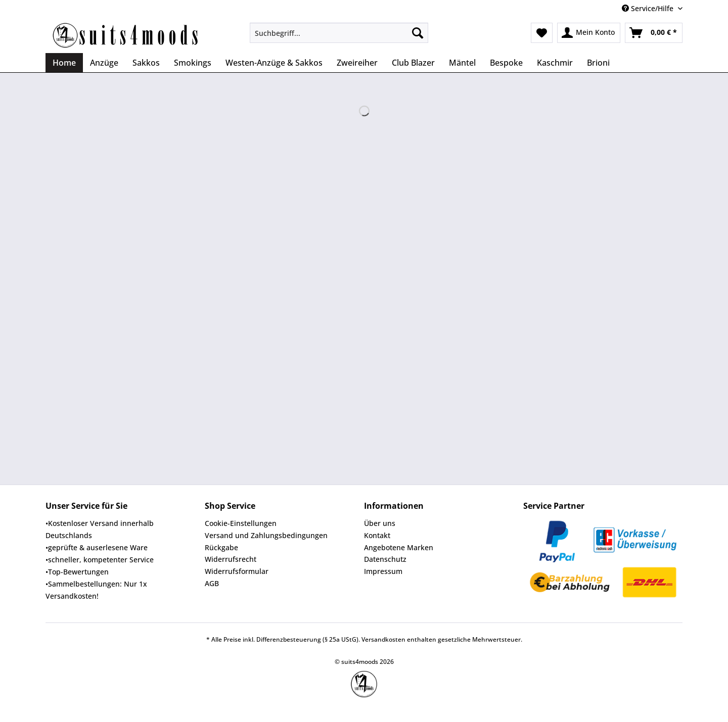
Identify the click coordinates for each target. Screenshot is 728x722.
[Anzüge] (104, 63)
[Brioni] (598, 63)
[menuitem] (339, 38)
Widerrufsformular (237, 571)
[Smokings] (193, 63)
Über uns (380, 523)
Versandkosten (383, 639)
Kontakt (377, 535)
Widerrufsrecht (231, 559)
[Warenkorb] (654, 33)
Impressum (383, 571)
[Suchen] (418, 33)
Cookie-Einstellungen (241, 523)
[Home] (64, 63)
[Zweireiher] (357, 63)
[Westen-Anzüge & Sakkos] (274, 63)
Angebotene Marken (399, 547)
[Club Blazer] (413, 63)
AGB (212, 583)
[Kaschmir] (555, 63)
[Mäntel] (462, 63)
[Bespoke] (506, 63)
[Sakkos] (146, 63)
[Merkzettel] (542, 33)
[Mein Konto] (589, 33)
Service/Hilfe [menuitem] (649, 8)
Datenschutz (385, 559)
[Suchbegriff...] (339, 33)
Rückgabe (221, 547)
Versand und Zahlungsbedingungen (266, 535)
